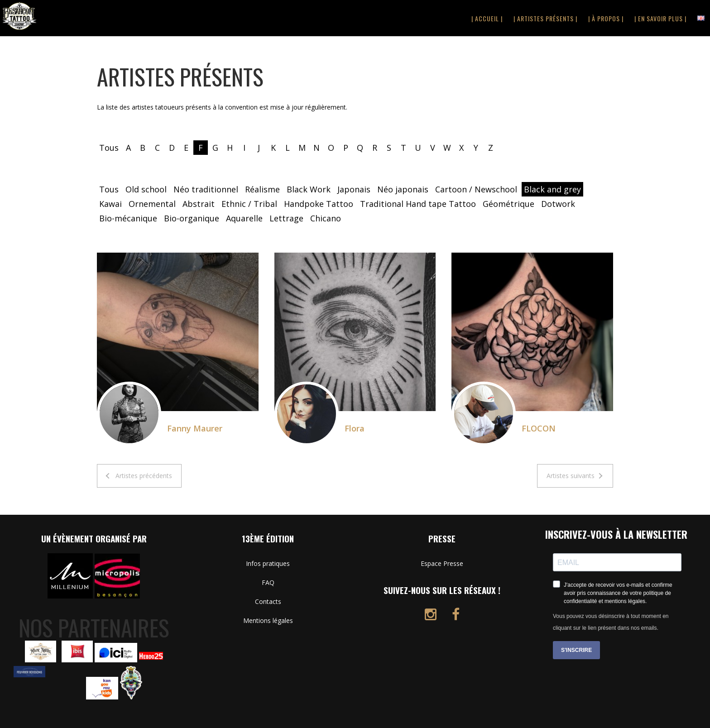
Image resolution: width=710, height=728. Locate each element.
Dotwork (558, 204)
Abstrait (199, 204)
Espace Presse (442, 563)
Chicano (326, 218)
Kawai (110, 204)
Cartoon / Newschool (476, 189)
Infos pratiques (268, 563)
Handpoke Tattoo (319, 204)
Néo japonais (403, 189)
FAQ (268, 582)
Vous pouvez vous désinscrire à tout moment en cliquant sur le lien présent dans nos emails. (611, 622)
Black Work (309, 189)
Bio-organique (192, 218)
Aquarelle (244, 218)
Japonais (354, 189)
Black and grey (552, 189)
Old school (146, 189)
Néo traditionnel (206, 189)
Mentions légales (268, 620)
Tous (109, 148)
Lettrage (286, 218)
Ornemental (152, 204)
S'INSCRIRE (576, 650)
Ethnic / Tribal (249, 204)
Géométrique (509, 204)
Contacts (268, 601)
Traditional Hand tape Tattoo (418, 204)
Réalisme (262, 189)
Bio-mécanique (128, 218)
